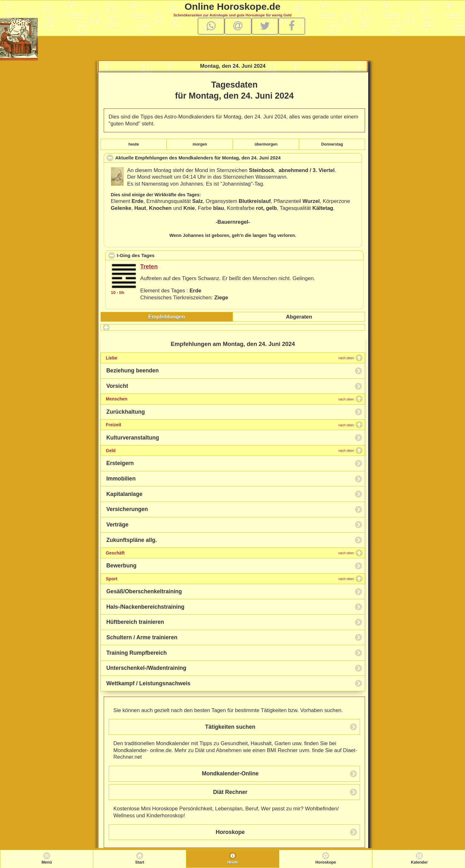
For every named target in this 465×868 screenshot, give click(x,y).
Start (140, 862)
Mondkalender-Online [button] (230, 773)
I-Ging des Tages (164, 255)
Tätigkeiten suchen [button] (230, 727)
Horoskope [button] (230, 832)
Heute (233, 862)
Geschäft (230, 553)
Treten (149, 266)
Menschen (230, 399)
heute (134, 144)
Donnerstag (332, 144)
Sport (230, 579)
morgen (200, 144)
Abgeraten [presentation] (299, 317)
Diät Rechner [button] (230, 792)
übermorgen (266, 144)
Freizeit (230, 425)
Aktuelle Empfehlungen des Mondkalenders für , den (208, 159)
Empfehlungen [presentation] (167, 317)
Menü (47, 862)
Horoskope (325, 862)
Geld (230, 451)
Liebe (230, 358)
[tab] (167, 317)
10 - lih (117, 293)
